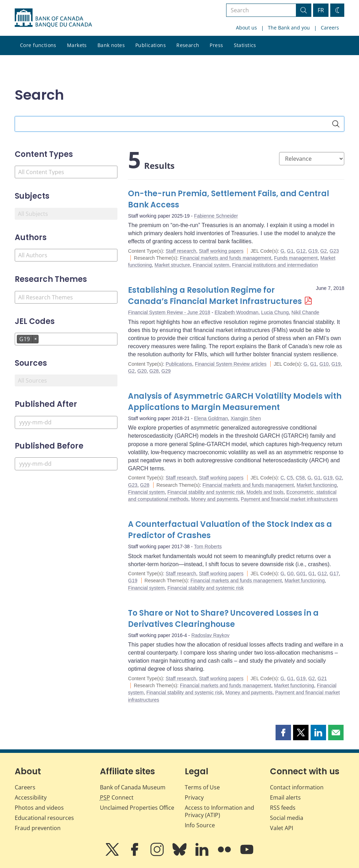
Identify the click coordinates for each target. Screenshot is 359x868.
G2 (324, 251)
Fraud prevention (38, 828)
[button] (283, 733)
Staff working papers (221, 251)
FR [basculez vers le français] (321, 10)
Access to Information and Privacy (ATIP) (219, 811)
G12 (301, 251)
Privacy (194, 797)
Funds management (296, 258)
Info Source (200, 825)
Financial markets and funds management (226, 258)
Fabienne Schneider (216, 216)
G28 (154, 371)
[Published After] (66, 422)
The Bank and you (289, 28)
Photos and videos (39, 808)
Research (188, 45)
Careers (330, 28)
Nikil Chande (305, 312)
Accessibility (31, 797)
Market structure (172, 265)
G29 (166, 371)
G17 (334, 574)
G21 (322, 678)
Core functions (38, 45)
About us (246, 28)
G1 (290, 251)
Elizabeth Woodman (236, 312)
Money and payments (215, 499)
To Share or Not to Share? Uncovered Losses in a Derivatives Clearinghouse (223, 619)
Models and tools (265, 492)
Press (216, 45)
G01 (301, 574)
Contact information (297, 787)
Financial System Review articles (231, 364)
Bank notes (111, 45)
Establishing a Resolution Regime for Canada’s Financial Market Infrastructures (215, 296)
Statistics (245, 45)
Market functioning (317, 485)
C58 (300, 478)
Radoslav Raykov (211, 635)
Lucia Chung (275, 312)
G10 (324, 364)
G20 (142, 371)
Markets (77, 45)
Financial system (211, 265)
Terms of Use (202, 787)
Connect (117, 797)
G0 (290, 574)
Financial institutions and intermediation (275, 265)
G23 (334, 251)
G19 (313, 251)
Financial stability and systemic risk (205, 492)
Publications (151, 45)
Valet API (282, 828)
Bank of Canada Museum (133, 787)
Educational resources (44, 818)
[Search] (336, 124)
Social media (287, 818)
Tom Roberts (208, 546)
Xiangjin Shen (246, 418)
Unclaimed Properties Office (137, 808)
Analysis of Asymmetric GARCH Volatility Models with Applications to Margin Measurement (235, 402)
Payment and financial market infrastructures (289, 499)
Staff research (181, 251)
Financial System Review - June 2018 (169, 312)
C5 (290, 478)
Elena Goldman (211, 418)
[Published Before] (66, 464)
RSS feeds (283, 808)
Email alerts (285, 797)
